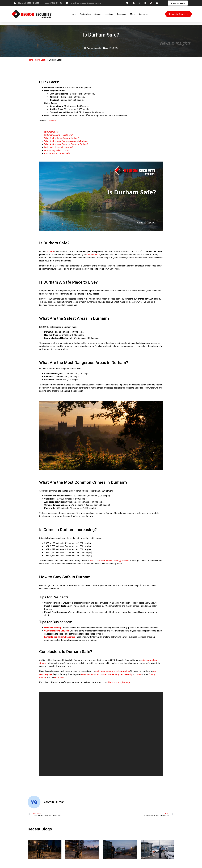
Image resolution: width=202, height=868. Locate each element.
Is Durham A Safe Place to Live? (59, 135)
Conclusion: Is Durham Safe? (57, 153)
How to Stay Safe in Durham (57, 150)
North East (40, 60)
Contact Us (143, 14)
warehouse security (110, 674)
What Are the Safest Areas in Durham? (62, 138)
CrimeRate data (93, 255)
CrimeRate (51, 120)
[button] (127, 3)
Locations (109, 14)
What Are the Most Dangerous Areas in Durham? (66, 141)
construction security (91, 674)
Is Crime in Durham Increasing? (59, 147)
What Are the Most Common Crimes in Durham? (66, 144)
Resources (122, 14)
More (132, 14)
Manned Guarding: (53, 628)
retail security (126, 674)
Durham (50, 252)
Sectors (98, 14)
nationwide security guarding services (113, 671)
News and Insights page (119, 682)
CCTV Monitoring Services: (57, 631)
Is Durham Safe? (52, 132)
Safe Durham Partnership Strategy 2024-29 (110, 561)
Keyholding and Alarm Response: (60, 637)
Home (73, 14)
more (139, 674)
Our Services (85, 14)
